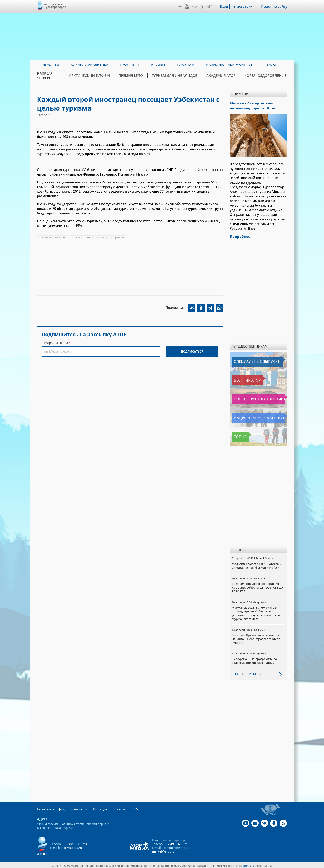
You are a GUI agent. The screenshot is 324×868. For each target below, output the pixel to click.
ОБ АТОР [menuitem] (274, 65)
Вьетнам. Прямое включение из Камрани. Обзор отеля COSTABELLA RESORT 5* (257, 586)
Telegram (210, 7)
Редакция (96, 808)
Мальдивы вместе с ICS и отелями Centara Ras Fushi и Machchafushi (257, 564)
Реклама (115, 808)
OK (203, 7)
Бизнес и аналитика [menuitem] (89, 65)
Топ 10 (238, 435)
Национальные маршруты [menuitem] (231, 65)
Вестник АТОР (243, 379)
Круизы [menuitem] (158, 65)
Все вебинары (247, 673)
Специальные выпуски (251, 360)
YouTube (188, 7)
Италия (75, 237)
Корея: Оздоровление (267, 76)
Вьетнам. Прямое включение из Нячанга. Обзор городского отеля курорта (256, 638)
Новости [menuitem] (51, 65)
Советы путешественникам (254, 398)
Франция (119, 237)
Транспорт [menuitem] (130, 65)
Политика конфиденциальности (60, 808)
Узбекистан (101, 237)
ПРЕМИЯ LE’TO (144, 76)
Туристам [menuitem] (186, 65)
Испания (61, 237)
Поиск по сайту (275, 6)
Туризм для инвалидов (184, 76)
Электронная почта (55, 343)
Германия (45, 237)
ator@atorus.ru (71, 846)
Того (87, 237)
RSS (130, 808)
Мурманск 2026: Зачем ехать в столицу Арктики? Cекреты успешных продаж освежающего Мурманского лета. (256, 612)
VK (195, 7)
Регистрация (243, 6)
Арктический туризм (106, 76)
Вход (225, 6)
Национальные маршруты (254, 417)
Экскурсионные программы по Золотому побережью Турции (254, 660)
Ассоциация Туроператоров (55, 6)
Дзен (180, 7)
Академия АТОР (226, 76)
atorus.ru (248, 864)
